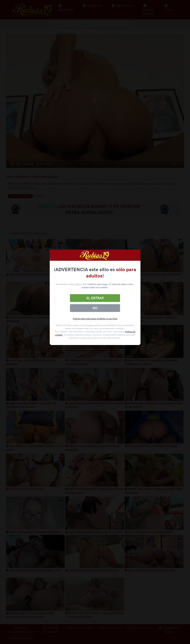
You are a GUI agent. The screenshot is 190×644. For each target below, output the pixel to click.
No (95, 308)
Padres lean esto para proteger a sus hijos (95, 319)
